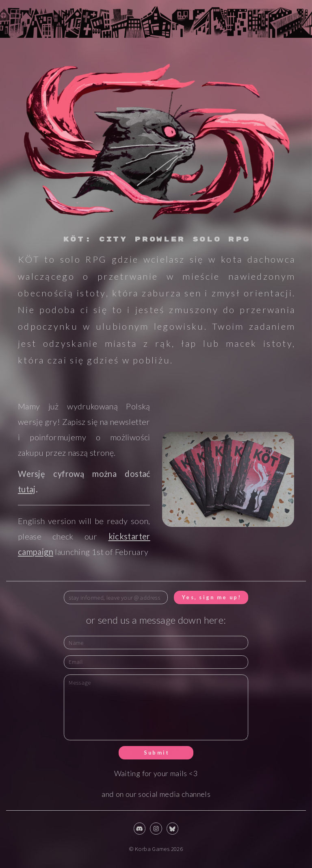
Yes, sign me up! (212, 597)
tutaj (27, 489)
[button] (140, 828)
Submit (157, 753)
